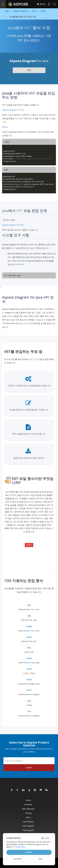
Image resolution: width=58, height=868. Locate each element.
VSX (29, 701)
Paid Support (28, 830)
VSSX (29, 669)
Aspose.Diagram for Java (13, 110)
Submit (29, 768)
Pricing (28, 813)
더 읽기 (29, 545)
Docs (28, 817)
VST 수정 (33, 359)
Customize (17, 859)
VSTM (29, 680)
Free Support (28, 826)
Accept (29, 852)
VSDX (29, 637)
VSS (29, 648)
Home (28, 800)
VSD (29, 616)
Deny (41, 859)
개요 (29, 70)
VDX (29, 605)
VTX (29, 711)
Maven (5, 127)
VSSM (29, 658)
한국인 (41, 4)
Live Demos (28, 822)
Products (28, 804)
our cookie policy (19, 847)
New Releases (28, 809)
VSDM (29, 627)
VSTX (29, 690)
